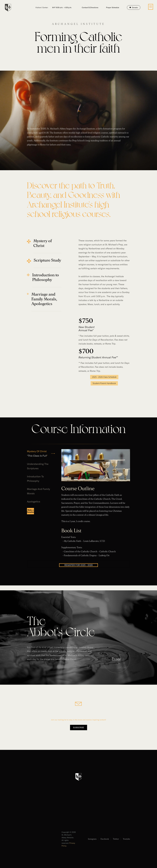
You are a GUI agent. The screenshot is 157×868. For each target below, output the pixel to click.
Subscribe (79, 728)
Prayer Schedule (113, 8)
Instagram (92, 839)
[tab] (41, 454)
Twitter (116, 839)
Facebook (105, 839)
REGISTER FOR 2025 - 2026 (78, 565)
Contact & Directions (90, 8)
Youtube (126, 839)
